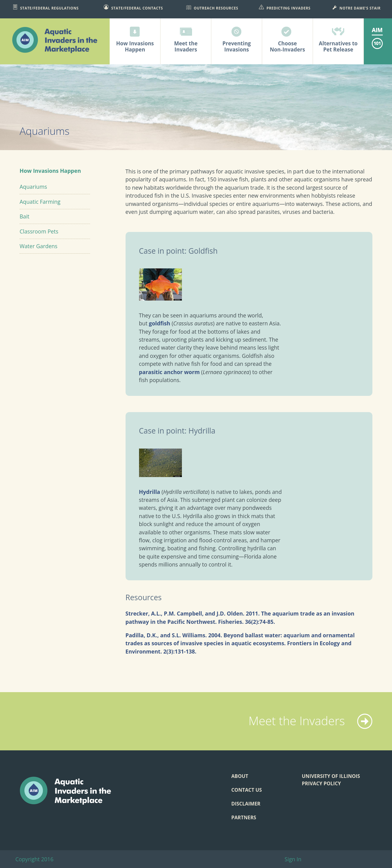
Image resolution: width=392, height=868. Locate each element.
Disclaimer (246, 804)
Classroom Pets (39, 231)
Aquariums (33, 187)
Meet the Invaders (311, 721)
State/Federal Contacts (133, 7)
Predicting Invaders (285, 7)
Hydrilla (150, 492)
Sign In (293, 859)
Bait (24, 216)
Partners (244, 817)
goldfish (160, 323)
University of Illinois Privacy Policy (331, 780)
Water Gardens (39, 246)
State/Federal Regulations (46, 7)
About (240, 776)
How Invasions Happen (50, 171)
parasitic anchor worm (170, 372)
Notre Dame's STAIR (356, 7)
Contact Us (247, 790)
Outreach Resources (212, 7)
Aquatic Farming (40, 202)
